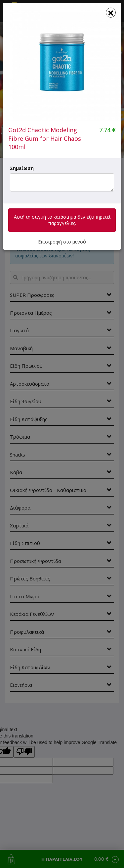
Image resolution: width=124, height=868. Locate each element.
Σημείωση (22, 168)
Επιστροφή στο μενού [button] (62, 242)
